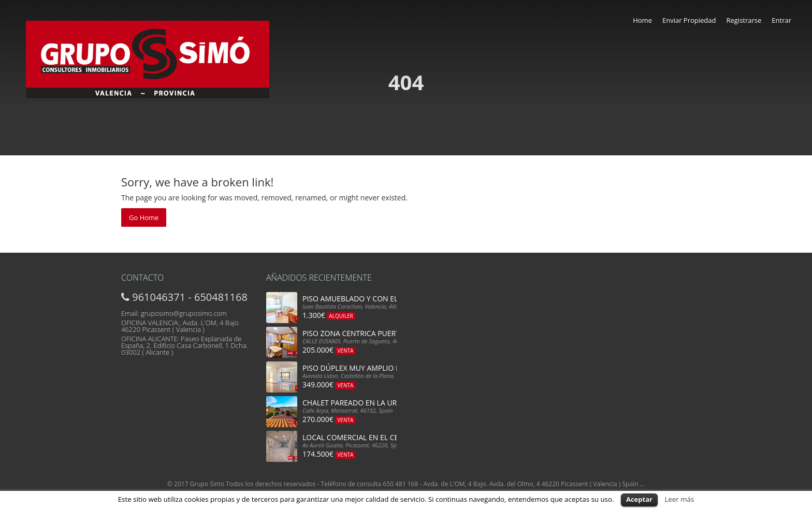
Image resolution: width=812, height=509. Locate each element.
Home (642, 20)
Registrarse (744, 20)
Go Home (144, 217)
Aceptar (639, 499)
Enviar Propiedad (689, 20)
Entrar (781, 20)
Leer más (679, 499)
